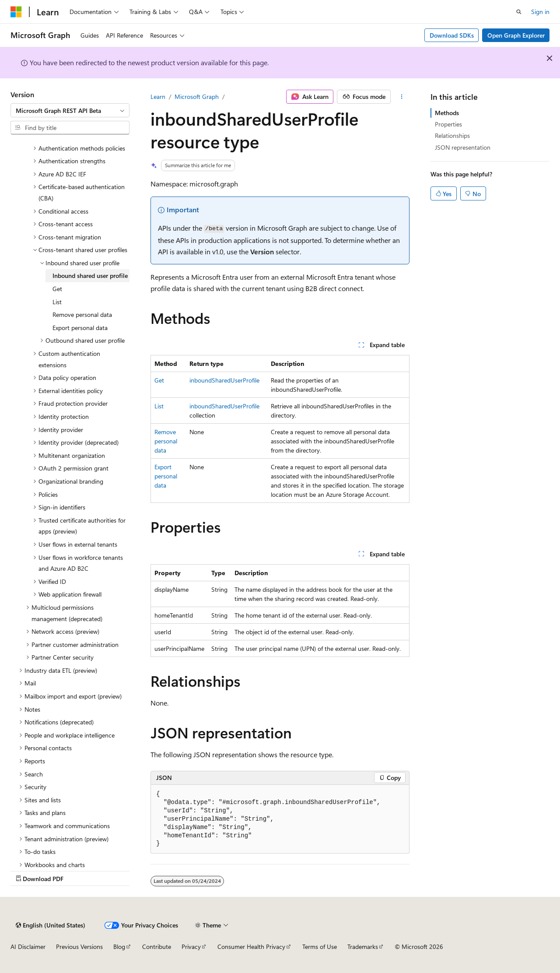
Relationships (452, 135)
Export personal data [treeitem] (80, 328)
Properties (448, 124)
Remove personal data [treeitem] (82, 314)
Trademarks (363, 947)
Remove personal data (166, 441)
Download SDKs (452, 35)
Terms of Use (320, 947)
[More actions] (402, 97)
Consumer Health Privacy (251, 947)
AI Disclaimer (28, 947)
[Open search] (519, 12)
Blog (119, 947)
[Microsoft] (16, 12)
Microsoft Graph (197, 97)
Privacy (191, 947)
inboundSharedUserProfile (224, 380)
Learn (158, 97)
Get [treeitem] (57, 289)
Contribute (157, 947)
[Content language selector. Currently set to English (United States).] (51, 925)
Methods (447, 113)
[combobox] (70, 110)
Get (159, 380)
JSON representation (463, 147)
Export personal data (166, 476)
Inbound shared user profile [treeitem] (90, 276)
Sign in (540, 12)
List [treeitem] (57, 302)
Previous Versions (79, 947)
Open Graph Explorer (516, 35)
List (159, 406)
